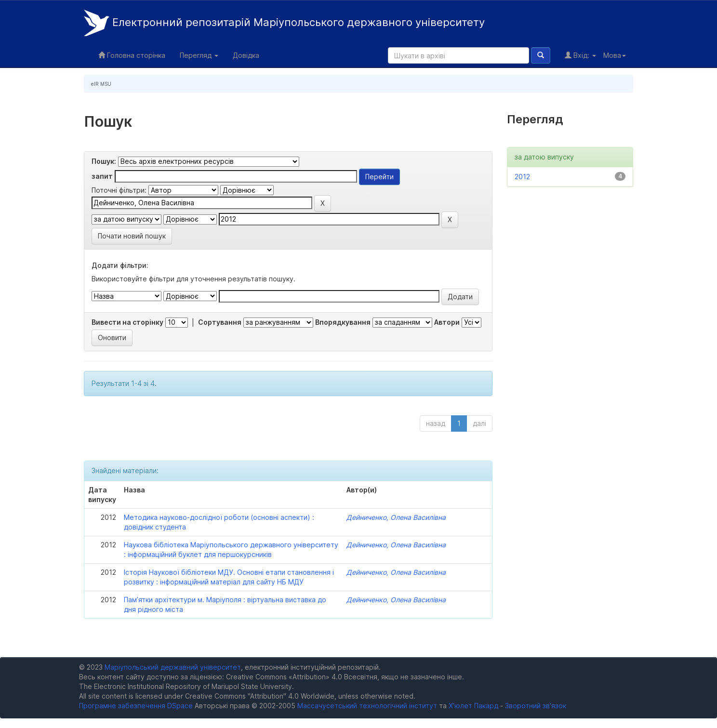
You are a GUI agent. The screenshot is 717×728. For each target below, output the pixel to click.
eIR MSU (101, 84)
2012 (522, 177)
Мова (615, 55)
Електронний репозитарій (284, 23)
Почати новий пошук (132, 236)
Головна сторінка (132, 55)
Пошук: (104, 161)
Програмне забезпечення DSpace (136, 706)
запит (102, 176)
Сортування (220, 322)
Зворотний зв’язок (536, 706)
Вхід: (580, 55)
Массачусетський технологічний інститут (367, 706)
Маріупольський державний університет (173, 667)
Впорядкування (343, 322)
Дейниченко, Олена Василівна (396, 517)
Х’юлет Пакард (473, 706)
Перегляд (199, 55)
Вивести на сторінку (127, 322)
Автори (447, 322)
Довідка (246, 55)
